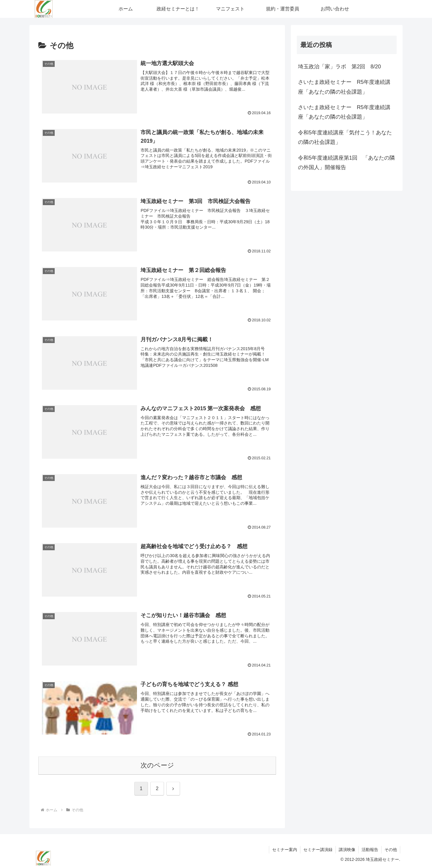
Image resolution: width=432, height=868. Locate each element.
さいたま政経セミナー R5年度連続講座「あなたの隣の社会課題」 (344, 87)
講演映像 (347, 850)
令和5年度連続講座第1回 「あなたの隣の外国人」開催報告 (346, 163)
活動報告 (370, 850)
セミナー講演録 (318, 850)
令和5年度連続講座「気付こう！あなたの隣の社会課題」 (345, 137)
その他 (391, 850)
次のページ (157, 765)
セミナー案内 (285, 850)
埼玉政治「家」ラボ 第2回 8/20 (339, 67)
